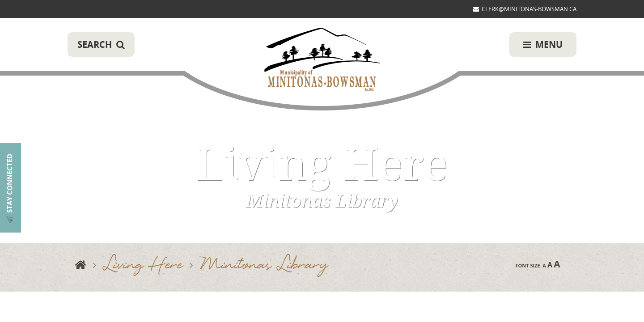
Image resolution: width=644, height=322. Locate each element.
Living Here (143, 265)
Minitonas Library (264, 265)
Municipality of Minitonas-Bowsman (322, 60)
